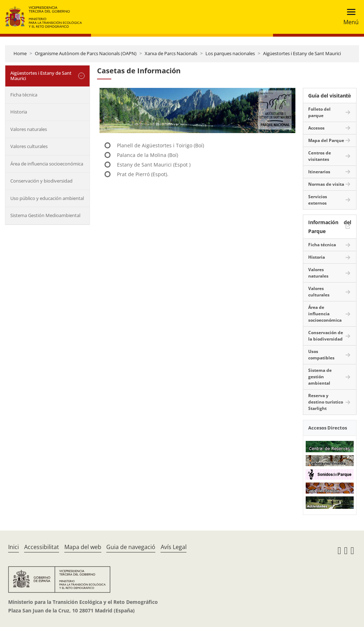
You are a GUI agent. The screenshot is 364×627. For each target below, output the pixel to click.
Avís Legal (174, 547)
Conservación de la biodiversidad (326, 336)
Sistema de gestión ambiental (320, 377)
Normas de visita (326, 184)
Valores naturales (29, 129)
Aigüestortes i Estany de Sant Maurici (302, 53)
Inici (14, 547)
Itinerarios (319, 172)
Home (20, 53)
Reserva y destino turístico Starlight (326, 402)
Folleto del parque (319, 112)
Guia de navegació (131, 547)
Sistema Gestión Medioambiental (45, 215)
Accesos (316, 128)
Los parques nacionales (230, 53)
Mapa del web (83, 547)
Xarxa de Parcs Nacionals (171, 53)
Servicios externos (318, 200)
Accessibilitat (42, 547)
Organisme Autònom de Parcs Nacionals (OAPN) (86, 53)
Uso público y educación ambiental (47, 198)
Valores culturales (29, 146)
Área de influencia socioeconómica (47, 164)
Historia (19, 112)
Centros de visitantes (320, 156)
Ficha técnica (24, 95)
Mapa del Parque (326, 140)
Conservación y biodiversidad (41, 181)
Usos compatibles (321, 355)
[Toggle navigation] (349, 17)
